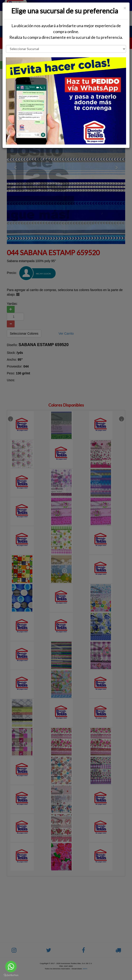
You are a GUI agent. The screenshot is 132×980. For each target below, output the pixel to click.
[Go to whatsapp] (11, 967)
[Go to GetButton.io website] (11, 975)
